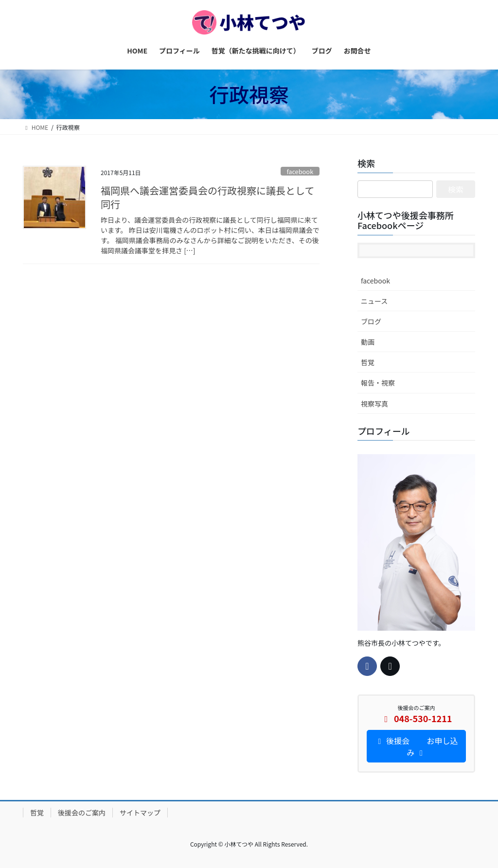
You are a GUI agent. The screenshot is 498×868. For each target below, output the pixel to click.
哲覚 (368, 362)
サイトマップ (140, 813)
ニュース (374, 301)
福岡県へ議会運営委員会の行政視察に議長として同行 (207, 197)
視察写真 (374, 404)
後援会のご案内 (82, 813)
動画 (368, 342)
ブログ (371, 321)
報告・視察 (378, 383)
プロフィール (384, 431)
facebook (300, 171)
